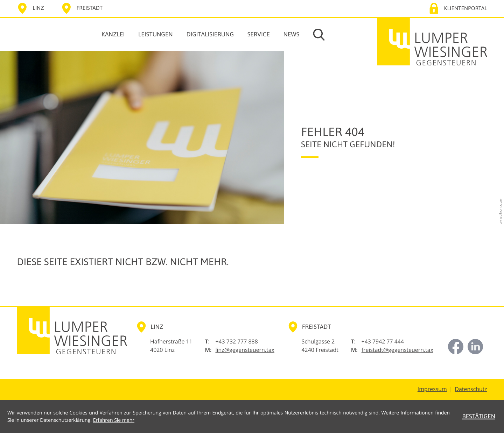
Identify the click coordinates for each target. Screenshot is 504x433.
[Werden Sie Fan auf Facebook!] (456, 347)
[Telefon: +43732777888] (236, 342)
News (292, 34)
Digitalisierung (210, 34)
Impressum (432, 389)
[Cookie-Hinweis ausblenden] (479, 417)
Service (259, 34)
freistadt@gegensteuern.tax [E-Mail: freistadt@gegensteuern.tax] (397, 350)
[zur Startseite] (432, 42)
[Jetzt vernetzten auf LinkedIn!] (475, 347)
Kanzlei (113, 34)
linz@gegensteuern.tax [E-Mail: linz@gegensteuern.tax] (245, 350)
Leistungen (156, 34)
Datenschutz (471, 389)
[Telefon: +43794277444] (383, 342)
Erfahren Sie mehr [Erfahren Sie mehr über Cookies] (114, 420)
